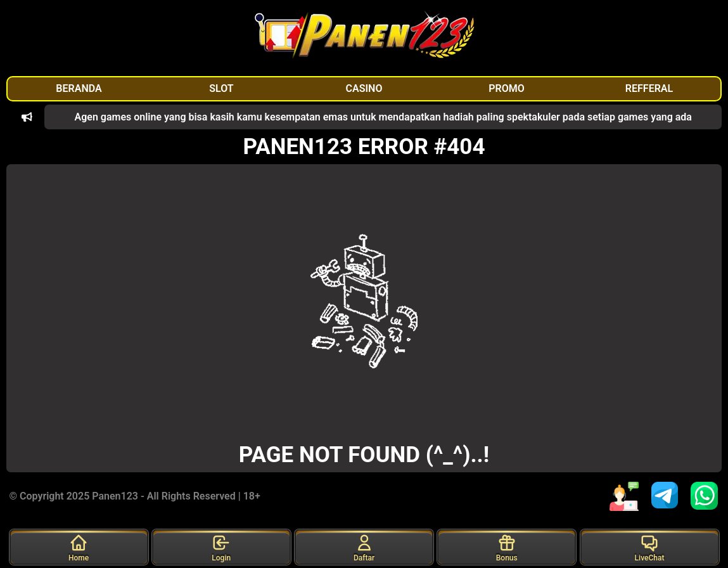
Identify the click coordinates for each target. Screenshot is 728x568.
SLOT (221, 88)
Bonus (507, 548)
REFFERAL (649, 88)
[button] (27, 117)
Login (221, 548)
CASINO (364, 88)
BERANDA (79, 88)
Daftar (364, 548)
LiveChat (650, 548)
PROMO (507, 88)
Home (79, 548)
